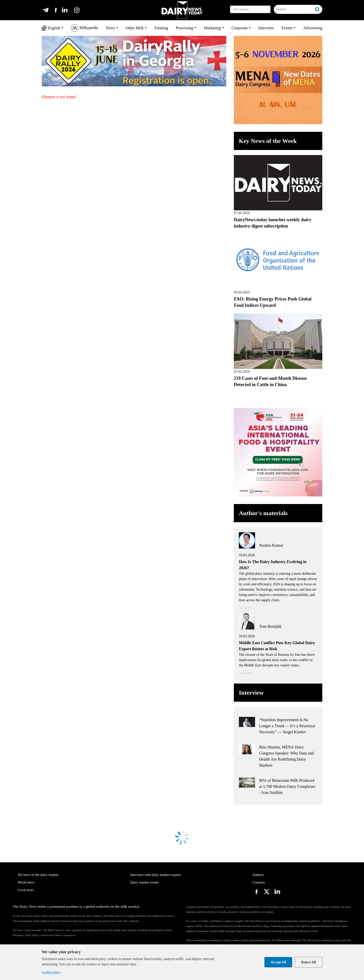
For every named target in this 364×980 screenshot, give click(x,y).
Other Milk (135, 28)
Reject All (309, 962)
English (51, 28)
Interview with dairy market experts (156, 875)
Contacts (259, 882)
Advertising (313, 28)
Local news (26, 890)
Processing (184, 28)
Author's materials (263, 513)
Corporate (240, 28)
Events (287, 28)
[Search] (293, 9)
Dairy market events (145, 882)
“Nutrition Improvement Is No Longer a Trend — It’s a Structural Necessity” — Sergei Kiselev (287, 726)
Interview (266, 28)
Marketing (212, 28)
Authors (258, 875)
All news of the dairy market (38, 875)
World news (26, 882)
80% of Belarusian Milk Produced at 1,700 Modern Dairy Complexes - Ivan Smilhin (287, 786)
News (110, 28)
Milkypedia (84, 28)
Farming (161, 28)
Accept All (278, 962)
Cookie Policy (51, 972)
